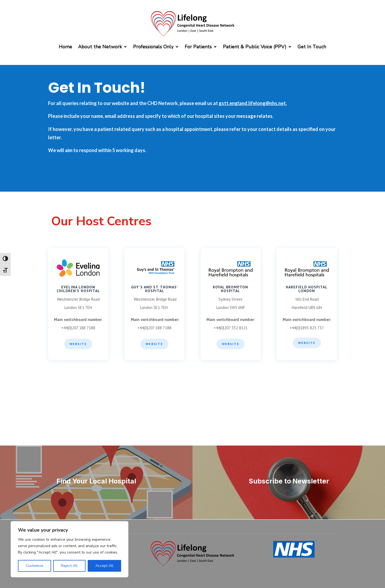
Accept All (104, 566)
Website (78, 344)
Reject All (69, 566)
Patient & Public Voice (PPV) (255, 47)
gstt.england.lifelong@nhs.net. (253, 103)
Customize (34, 566)
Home (66, 47)
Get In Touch (312, 47)
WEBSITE (154, 344)
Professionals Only (153, 47)
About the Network (100, 47)
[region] (70, 549)
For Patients (198, 47)
